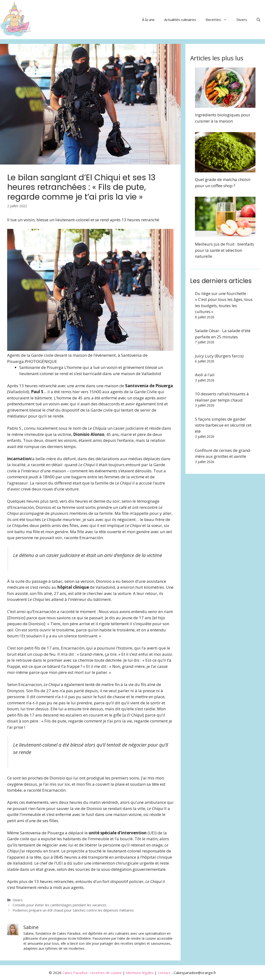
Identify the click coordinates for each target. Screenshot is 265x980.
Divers (242, 20)
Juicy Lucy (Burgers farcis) (219, 356)
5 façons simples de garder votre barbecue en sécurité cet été (223, 425)
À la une (148, 20)
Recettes (219, 20)
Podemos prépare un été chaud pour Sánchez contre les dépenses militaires (73, 910)
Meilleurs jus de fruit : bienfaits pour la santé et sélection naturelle (224, 250)
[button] (258, 20)
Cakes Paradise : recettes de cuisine (92, 973)
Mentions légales (140, 973)
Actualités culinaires (180, 20)
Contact (164, 973)
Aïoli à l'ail (205, 375)
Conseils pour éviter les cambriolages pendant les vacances (60, 905)
